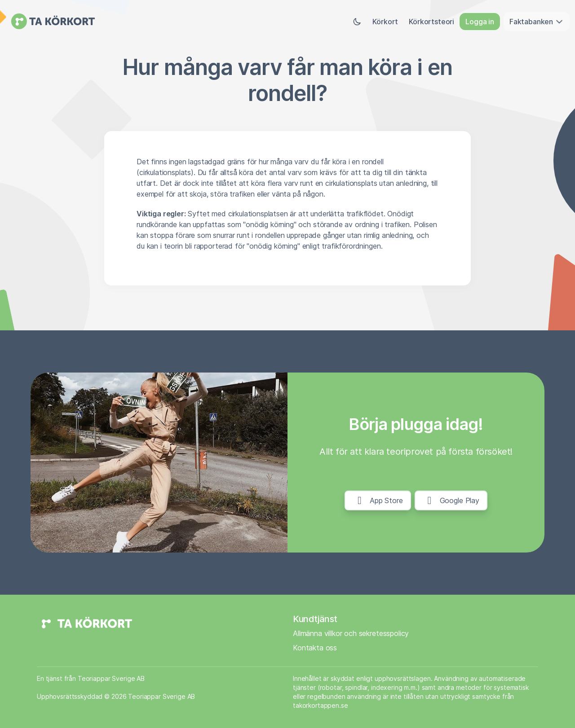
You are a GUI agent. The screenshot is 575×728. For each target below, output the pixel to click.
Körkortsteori (431, 22)
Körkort (385, 22)
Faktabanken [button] (537, 22)
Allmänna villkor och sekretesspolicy (351, 633)
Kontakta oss (315, 648)
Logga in (480, 22)
